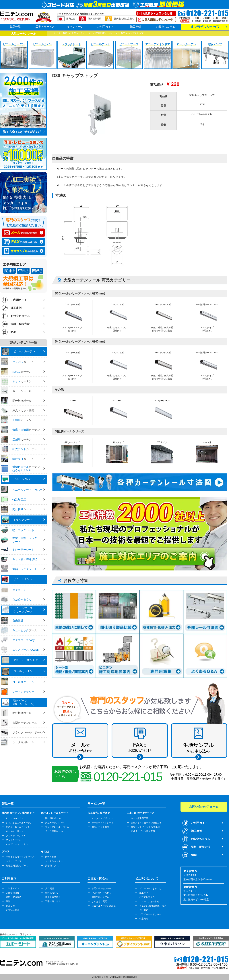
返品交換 (10, 906)
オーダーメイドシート (103, 823)
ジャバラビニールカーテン (19, 823)
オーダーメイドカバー (103, 818)
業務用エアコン (53, 866)
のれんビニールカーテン (18, 827)
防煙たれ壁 (51, 857)
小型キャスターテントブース (20, 857)
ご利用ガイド (105, 27)
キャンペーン (75, 27)
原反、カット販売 (100, 827)
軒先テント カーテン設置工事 (145, 827)
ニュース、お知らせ (149, 901)
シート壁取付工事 (140, 818)
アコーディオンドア (16, 836)
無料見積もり (52, 893)
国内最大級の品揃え (124, 19)
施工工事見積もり (54, 897)
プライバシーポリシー (150, 914)
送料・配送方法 (20, 324)
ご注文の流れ (13, 893)
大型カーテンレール (55, 823)
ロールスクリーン (15, 831)
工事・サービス (45, 27)
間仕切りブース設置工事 (143, 831)
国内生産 (71, 19)
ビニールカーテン (15, 818)
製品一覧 (15, 27)
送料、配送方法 (14, 897)
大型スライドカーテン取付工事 (146, 823)
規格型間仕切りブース (17, 866)
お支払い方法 (13, 910)
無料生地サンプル (100, 897)
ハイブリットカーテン (17, 844)
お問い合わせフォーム (103, 888)
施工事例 (135, 27)
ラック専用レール (54, 831)
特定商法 (144, 919)
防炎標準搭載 (95, 19)
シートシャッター (54, 861)
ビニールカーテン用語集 (104, 906)
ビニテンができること (150, 888)
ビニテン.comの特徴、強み (153, 906)
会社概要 (144, 910)
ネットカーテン (14, 840)
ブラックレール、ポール (57, 827)
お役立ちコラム (166, 27)
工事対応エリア (53, 901)
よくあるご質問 (99, 901)
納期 (13, 332)
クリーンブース (14, 861)
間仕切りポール (53, 818)
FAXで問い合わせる (101, 893)
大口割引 (50, 888)
